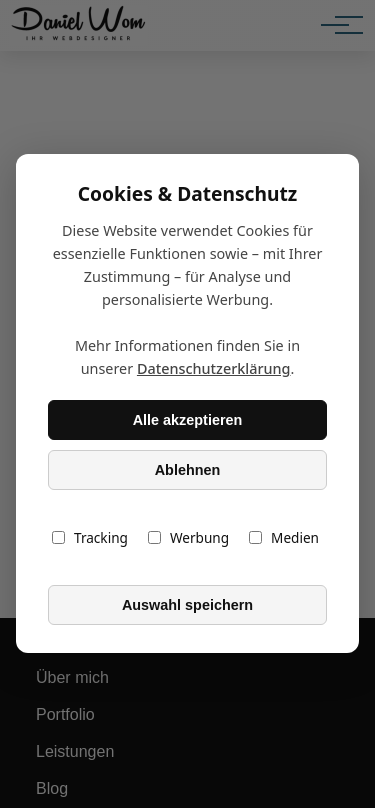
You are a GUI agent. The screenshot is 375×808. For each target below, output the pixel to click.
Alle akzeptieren (188, 420)
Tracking (90, 538)
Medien (284, 538)
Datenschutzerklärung (214, 369)
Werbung (188, 538)
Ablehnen (188, 470)
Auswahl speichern (187, 605)
